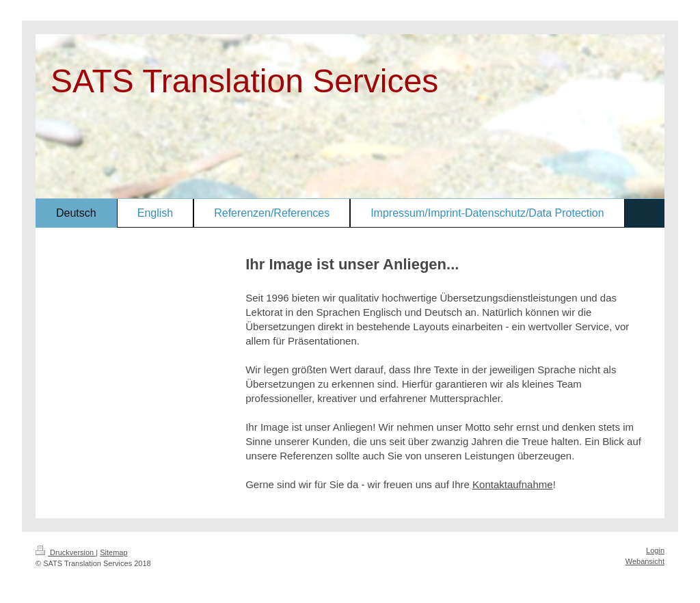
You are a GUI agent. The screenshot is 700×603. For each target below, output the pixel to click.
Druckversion (66, 552)
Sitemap (113, 552)
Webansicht (645, 561)
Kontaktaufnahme (513, 484)
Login (655, 550)
